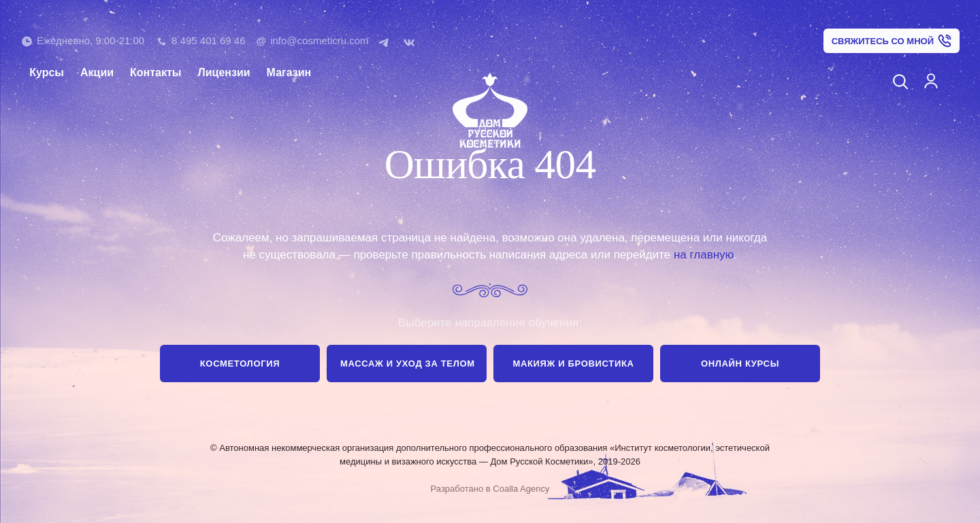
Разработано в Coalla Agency (490, 489)
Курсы (47, 72)
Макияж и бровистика (573, 364)
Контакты (156, 72)
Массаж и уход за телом (408, 364)
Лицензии (224, 72)
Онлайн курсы (740, 364)
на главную (704, 255)
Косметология (240, 364)
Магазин (289, 72)
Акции (97, 72)
